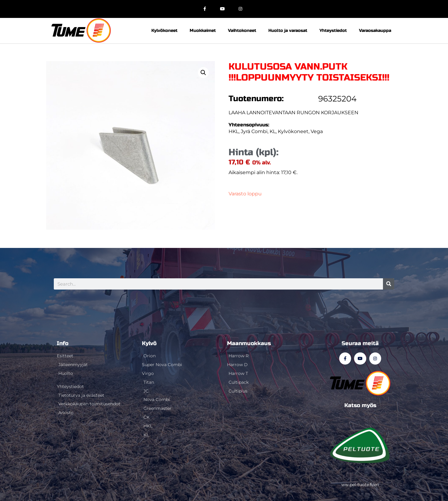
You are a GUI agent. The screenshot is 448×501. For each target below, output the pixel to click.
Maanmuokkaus (249, 343)
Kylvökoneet (164, 31)
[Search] (389, 284)
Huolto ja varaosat (288, 31)
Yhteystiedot (333, 31)
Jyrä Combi (254, 131)
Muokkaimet (203, 31)
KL (273, 131)
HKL (234, 131)
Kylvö (149, 343)
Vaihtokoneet (242, 31)
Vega (317, 131)
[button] (203, 73)
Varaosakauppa (375, 31)
